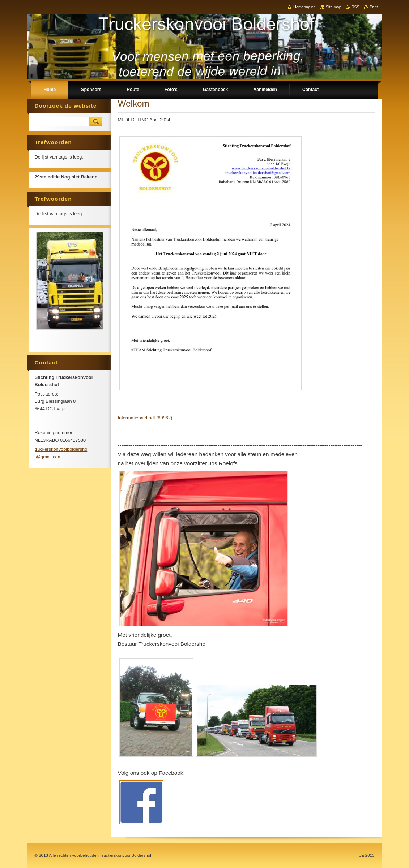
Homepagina (304, 7)
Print (374, 7)
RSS (355, 7)
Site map (334, 7)
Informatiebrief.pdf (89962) (145, 418)
